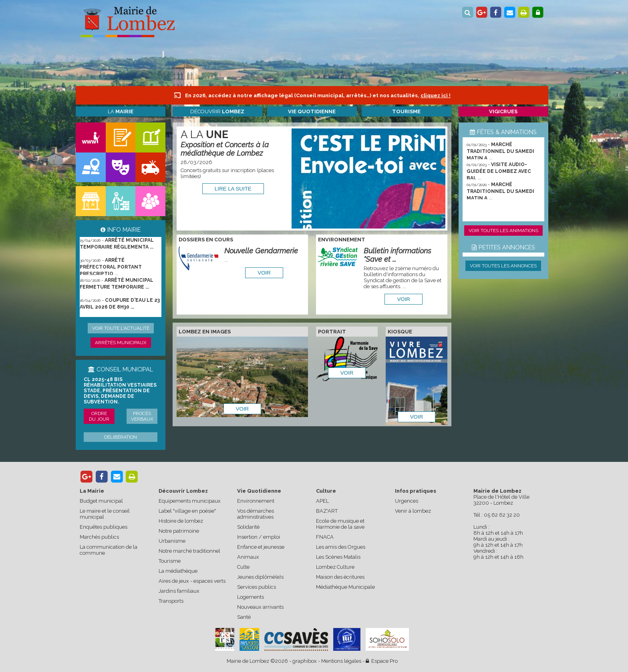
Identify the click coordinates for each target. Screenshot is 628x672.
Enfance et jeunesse (261, 547)
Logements (251, 597)
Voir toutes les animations (503, 231)
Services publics (257, 587)
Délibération (121, 437)
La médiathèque (178, 571)
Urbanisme (172, 541)
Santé (244, 617)
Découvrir (217, 111)
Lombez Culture (335, 567)
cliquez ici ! (436, 95)
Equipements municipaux (190, 501)
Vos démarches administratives (256, 514)
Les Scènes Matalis (338, 557)
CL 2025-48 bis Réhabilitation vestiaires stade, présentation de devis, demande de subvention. (120, 391)
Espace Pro (382, 661)
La (121, 111)
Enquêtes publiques (104, 527)
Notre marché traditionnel (189, 551)
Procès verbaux (142, 416)
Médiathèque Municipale (345, 587)
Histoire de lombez (181, 521)
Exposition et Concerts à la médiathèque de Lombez (225, 149)
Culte (243, 567)
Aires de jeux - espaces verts (192, 581)
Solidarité (248, 527)
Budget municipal (101, 501)
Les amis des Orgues (341, 547)
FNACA (325, 537)
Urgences (407, 501)
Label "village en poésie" (187, 511)
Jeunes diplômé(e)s (260, 577)
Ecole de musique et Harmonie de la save (340, 524)
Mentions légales (341, 661)
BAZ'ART (327, 511)
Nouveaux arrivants (260, 607)
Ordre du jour (99, 416)
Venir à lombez (413, 511)
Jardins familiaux (179, 591)
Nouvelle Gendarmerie (261, 251)
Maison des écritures (340, 577)
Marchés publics (99, 537)
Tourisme (170, 561)
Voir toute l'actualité (121, 328)
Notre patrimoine (179, 531)
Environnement (256, 501)
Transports (171, 601)
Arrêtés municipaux (121, 343)
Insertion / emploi (259, 537)
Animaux (248, 557)
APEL (322, 501)
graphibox (305, 661)
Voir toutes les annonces (503, 266)
